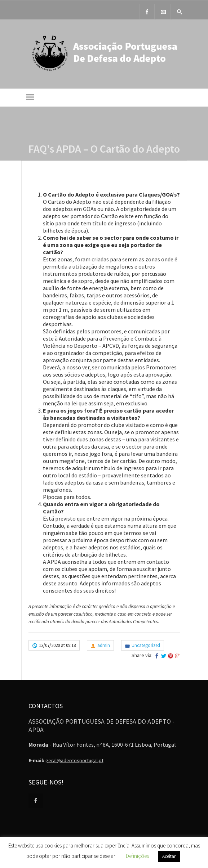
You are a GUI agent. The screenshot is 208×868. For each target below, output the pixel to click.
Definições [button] (137, 856)
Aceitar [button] (169, 856)
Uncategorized (146, 645)
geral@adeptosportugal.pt (74, 760)
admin (104, 645)
